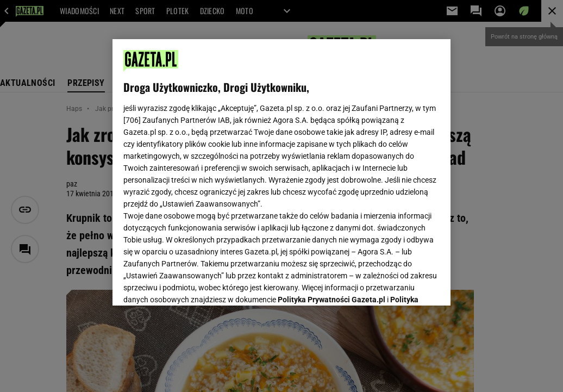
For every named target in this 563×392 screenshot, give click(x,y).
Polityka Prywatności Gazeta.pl (331, 161)
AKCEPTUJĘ (403, 284)
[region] (281, 172)
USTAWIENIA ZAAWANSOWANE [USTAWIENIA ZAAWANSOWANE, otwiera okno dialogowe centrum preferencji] (195, 284)
